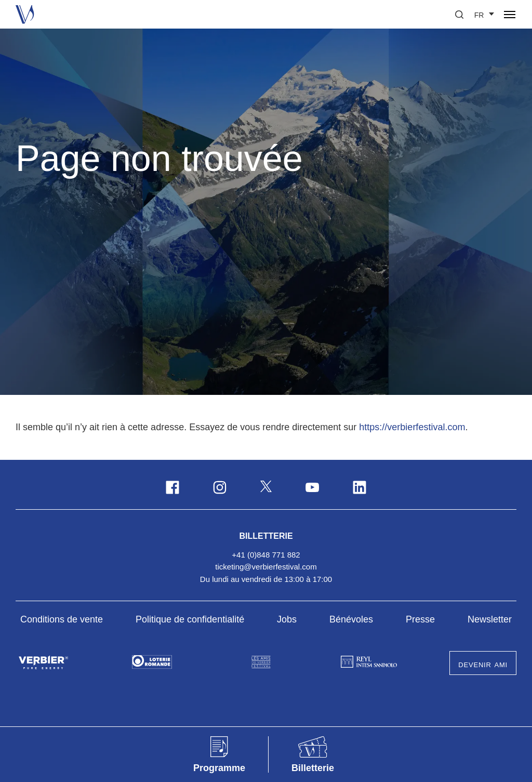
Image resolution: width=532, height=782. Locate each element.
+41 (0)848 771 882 (266, 555)
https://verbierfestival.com (412, 427)
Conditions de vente (62, 619)
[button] (459, 15)
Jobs (287, 619)
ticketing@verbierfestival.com (266, 567)
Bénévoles (351, 619)
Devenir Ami (483, 664)
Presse (420, 619)
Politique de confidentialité (190, 619)
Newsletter (490, 619)
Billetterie (266, 535)
